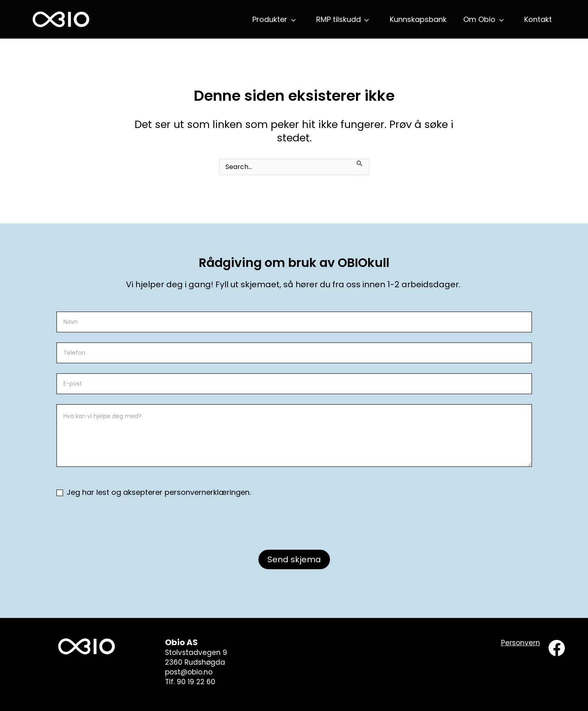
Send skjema (294, 559)
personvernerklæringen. (208, 492)
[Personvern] (521, 643)
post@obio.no (189, 672)
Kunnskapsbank (418, 19)
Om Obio (479, 19)
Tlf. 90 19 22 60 (190, 682)
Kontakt (538, 19)
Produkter (270, 19)
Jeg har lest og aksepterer (154, 492)
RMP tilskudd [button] (338, 19)
